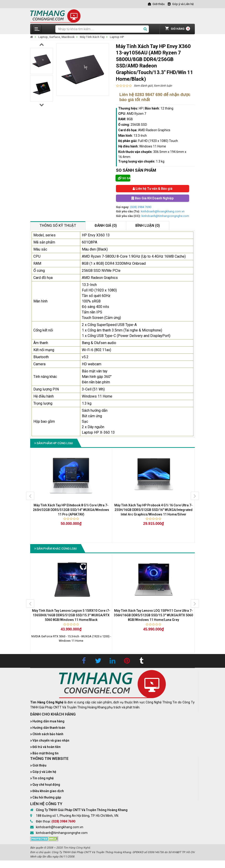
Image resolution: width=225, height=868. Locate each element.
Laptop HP (117, 37)
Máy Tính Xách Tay (92, 37)
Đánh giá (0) (106, 226)
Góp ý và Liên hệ (44, 772)
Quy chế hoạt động (46, 785)
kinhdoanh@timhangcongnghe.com (165, 216)
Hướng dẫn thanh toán (49, 728)
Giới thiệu (39, 765)
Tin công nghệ (43, 778)
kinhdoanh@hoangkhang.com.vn (163, 211)
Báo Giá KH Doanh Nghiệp (153, 198)
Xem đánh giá (143, 86)
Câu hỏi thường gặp (47, 797)
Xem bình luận (163, 86)
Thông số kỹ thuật (58, 226)
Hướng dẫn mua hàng (48, 721)
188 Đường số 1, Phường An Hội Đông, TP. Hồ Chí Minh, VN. (77, 816)
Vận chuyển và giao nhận (51, 740)
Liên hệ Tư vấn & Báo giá (153, 189)
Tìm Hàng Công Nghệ (77, 848)
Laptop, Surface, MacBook (56, 37)
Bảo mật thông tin (46, 753)
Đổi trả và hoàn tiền (47, 747)
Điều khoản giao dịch (48, 791)
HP (141, 108)
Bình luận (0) (148, 226)
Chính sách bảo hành (48, 734)
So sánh (124, 178)
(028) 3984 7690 (141, 207)
